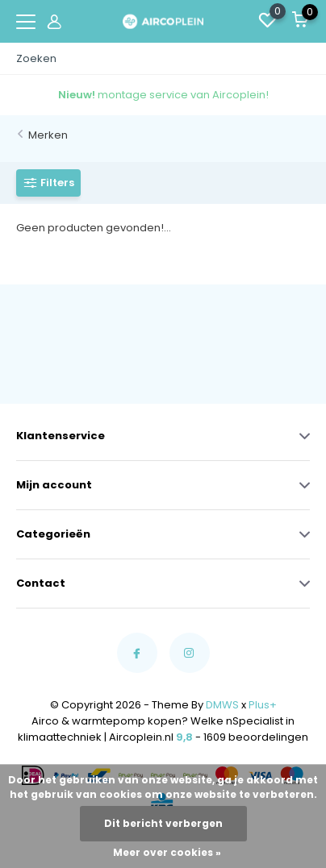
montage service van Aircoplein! (163, 95)
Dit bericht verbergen (163, 823)
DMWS (222, 705)
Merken (48, 135)
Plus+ (263, 705)
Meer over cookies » (167, 852)
